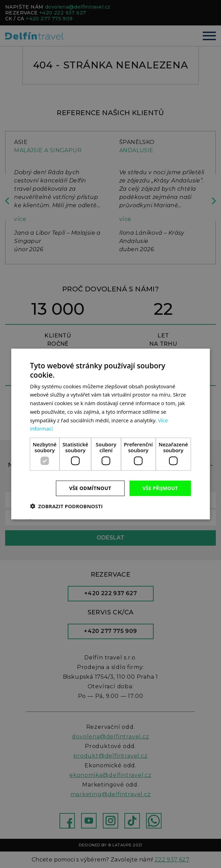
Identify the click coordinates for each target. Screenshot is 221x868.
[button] (66, 506)
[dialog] (110, 434)
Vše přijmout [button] (160, 488)
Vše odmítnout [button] (90, 488)
